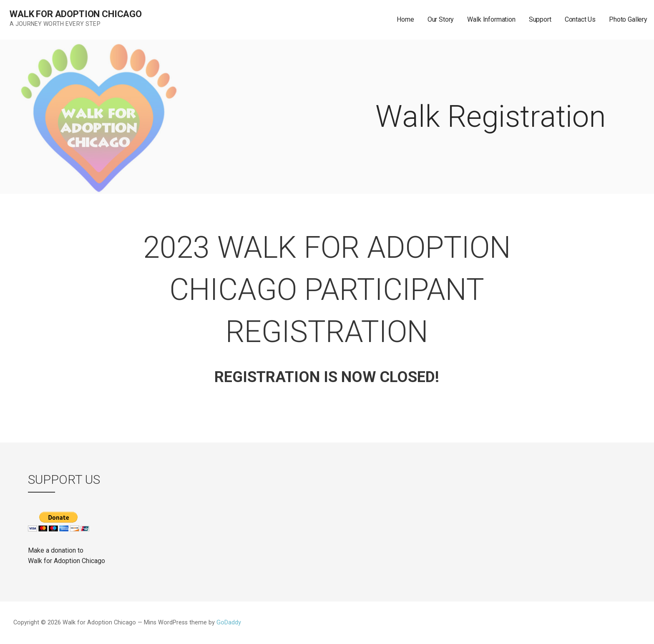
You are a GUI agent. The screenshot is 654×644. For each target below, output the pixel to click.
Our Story (441, 19)
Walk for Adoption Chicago (76, 14)
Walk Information (491, 19)
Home (405, 19)
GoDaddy (229, 623)
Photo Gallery (628, 19)
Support (540, 19)
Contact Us (580, 19)
